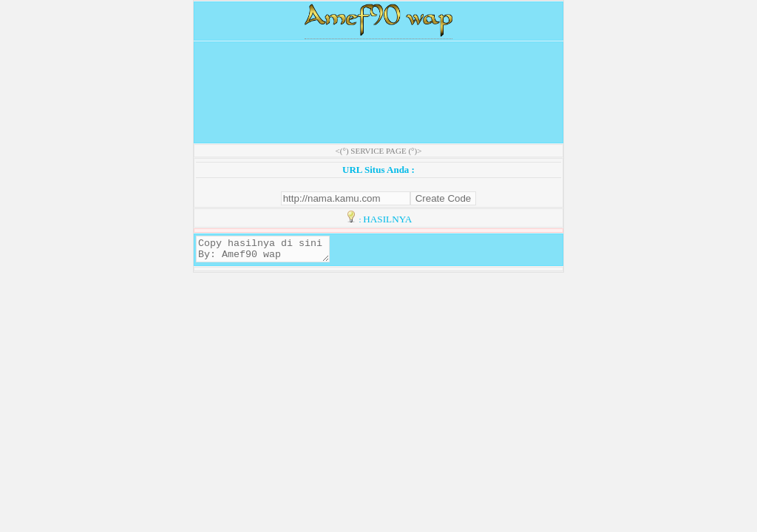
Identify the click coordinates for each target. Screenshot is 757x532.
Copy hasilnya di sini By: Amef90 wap (270, 251)
